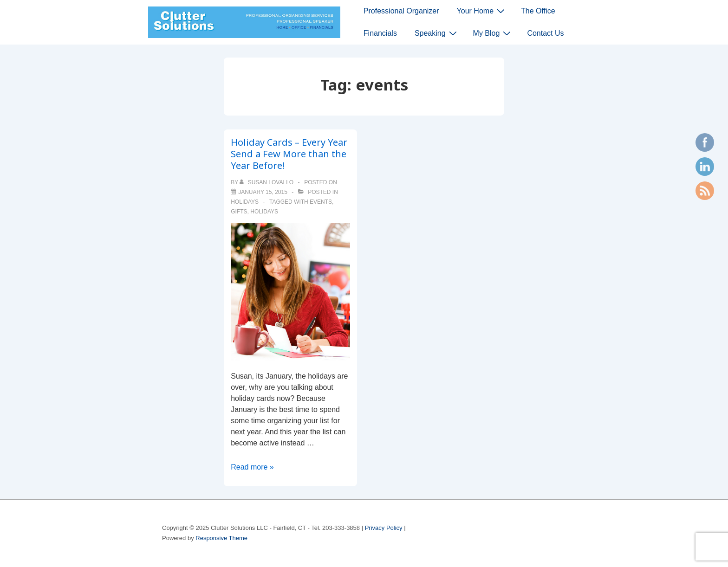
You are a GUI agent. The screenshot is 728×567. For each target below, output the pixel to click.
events (321, 202)
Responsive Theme (221, 538)
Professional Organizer (401, 11)
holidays (245, 202)
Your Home (482, 11)
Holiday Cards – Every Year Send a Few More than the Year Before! (289, 154)
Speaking (437, 33)
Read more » (252, 467)
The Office (538, 11)
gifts (239, 212)
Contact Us (545, 33)
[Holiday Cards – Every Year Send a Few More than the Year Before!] (263, 192)
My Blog (493, 33)
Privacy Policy (384, 528)
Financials (380, 33)
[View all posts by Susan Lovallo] (267, 182)
